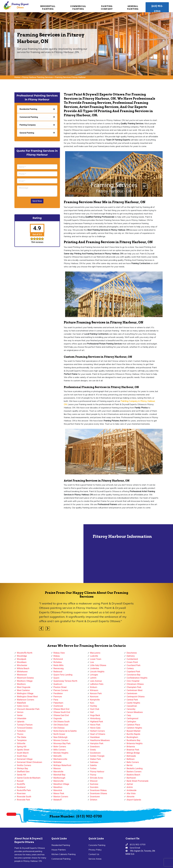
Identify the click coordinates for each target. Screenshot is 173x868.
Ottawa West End (61, 709)
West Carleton (23, 690)
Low (92, 662)
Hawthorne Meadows (100, 740)
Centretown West (135, 690)
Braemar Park (133, 750)
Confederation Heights (137, 678)
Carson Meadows (135, 712)
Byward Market (133, 731)
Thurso (20, 734)
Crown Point (132, 662)
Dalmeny (131, 656)
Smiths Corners (24, 765)
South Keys (22, 756)
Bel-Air (130, 765)
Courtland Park (133, 665)
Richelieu (58, 662)
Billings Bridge (133, 753)
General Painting (133, 8)
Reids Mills (58, 665)
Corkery (130, 668)
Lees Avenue (96, 681)
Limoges (94, 675)
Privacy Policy (95, 850)
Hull (92, 712)
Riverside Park (23, 800)
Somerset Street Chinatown (30, 762)
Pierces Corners (61, 690)
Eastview (94, 784)
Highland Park (97, 722)
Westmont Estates (25, 678)
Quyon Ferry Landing (63, 675)
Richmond (58, 659)
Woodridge (22, 656)
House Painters (59, 850)
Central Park (132, 700)
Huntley (94, 706)
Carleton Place (133, 725)
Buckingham (132, 737)
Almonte (130, 797)
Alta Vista (131, 793)
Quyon (56, 678)
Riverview (21, 793)
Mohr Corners (60, 747)
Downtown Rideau (98, 790)
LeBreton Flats (97, 684)
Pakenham (58, 703)
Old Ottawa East (61, 725)
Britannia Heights (135, 743)
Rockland (21, 787)
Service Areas (95, 859)
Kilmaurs (94, 690)
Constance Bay (133, 675)
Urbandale (22, 718)
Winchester (22, 665)
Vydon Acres (23, 706)
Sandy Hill (22, 775)
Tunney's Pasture (25, 725)
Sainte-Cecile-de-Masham (29, 778)
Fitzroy (93, 775)
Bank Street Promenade (138, 781)
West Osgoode (24, 687)
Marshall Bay (59, 775)
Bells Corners (133, 762)
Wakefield (21, 703)
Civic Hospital (133, 681)
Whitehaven (22, 672)
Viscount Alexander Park (28, 709)
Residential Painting (48, 8)
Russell (20, 781)
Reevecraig (58, 668)
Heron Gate (95, 728)
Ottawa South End (62, 712)
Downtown (95, 797)
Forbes (93, 768)
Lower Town (96, 659)
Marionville (58, 781)
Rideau (57, 656)
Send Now (37, 201)
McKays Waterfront (62, 765)
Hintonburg (95, 718)
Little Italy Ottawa (98, 665)
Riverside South (24, 797)
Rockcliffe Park (24, 790)
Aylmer (130, 784)
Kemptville (95, 700)
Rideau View (59, 653)
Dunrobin (94, 787)
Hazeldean (95, 737)
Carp (129, 715)
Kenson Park (96, 693)
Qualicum (58, 684)
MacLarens (95, 653)
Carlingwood (132, 718)
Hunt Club (95, 709)
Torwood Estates (25, 728)
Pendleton (58, 693)
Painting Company (107, 8)
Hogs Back (95, 715)
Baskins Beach (133, 775)
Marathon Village (61, 784)
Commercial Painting (78, 8)
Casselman (132, 706)
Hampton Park (97, 743)
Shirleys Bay (22, 768)
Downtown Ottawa (99, 793)
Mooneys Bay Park (62, 743)
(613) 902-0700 (157, 9)
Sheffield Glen (23, 772)
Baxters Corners (134, 772)
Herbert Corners (97, 731)
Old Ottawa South (61, 722)
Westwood (22, 675)
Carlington (131, 722)
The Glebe (22, 737)
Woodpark (22, 659)
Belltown (131, 759)
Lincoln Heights (97, 672)
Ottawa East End (61, 715)
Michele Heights (61, 753)
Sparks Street (23, 750)
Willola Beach (23, 668)
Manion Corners (61, 797)
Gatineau (94, 762)
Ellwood (94, 781)
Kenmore (94, 697)
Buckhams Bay (133, 740)
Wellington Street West (27, 697)
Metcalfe (58, 756)
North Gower (59, 734)
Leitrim (93, 678)
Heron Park (95, 725)
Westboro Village (25, 681)
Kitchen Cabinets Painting (63, 854)
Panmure (58, 697)
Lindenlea (95, 668)
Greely (93, 750)
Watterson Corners (26, 700)
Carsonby (131, 709)
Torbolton (21, 731)
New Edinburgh (60, 737)
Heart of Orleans (98, 734)
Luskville (94, 656)
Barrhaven (131, 778)
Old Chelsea (59, 728)
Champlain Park (134, 687)
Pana (56, 700)
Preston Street (60, 687)
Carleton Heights (134, 728)
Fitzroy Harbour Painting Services (37, 77)
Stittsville (21, 743)
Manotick (58, 790)
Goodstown (95, 753)
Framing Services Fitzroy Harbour (70, 77)
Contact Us (94, 854)
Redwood (58, 672)
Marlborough (59, 778)
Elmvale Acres (97, 778)
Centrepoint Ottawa (136, 697)
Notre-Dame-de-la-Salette (65, 731)
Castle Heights (133, 703)
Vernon (20, 712)
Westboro (21, 684)
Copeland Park (133, 672)
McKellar (58, 762)
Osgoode (58, 718)
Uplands (21, 722)
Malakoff (58, 800)
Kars (92, 703)
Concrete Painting (97, 845)
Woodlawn (22, 662)
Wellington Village (25, 693)
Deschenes (132, 653)
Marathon (58, 787)
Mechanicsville (60, 759)
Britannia (131, 747)
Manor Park (59, 793)
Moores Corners (61, 740)
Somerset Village (25, 759)
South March (23, 753)
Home (17, 77)
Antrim (130, 787)
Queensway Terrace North (65, 681)
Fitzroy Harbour (97, 772)
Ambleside (131, 790)
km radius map (42, 554)
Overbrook (58, 706)
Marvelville (58, 772)
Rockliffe (21, 784)
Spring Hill (22, 747)
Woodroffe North (25, 653)
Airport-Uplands (134, 800)
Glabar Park (95, 759)
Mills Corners (60, 750)
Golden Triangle (97, 756)
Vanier (20, 715)
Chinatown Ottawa (135, 684)
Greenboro (95, 747)
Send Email (135, 848)
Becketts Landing (135, 768)
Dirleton (94, 800)
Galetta (93, 765)
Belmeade (131, 756)
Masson (57, 768)
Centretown (132, 693)
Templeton (22, 740)
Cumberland (132, 659)
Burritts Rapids (133, 734)
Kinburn (94, 687)
